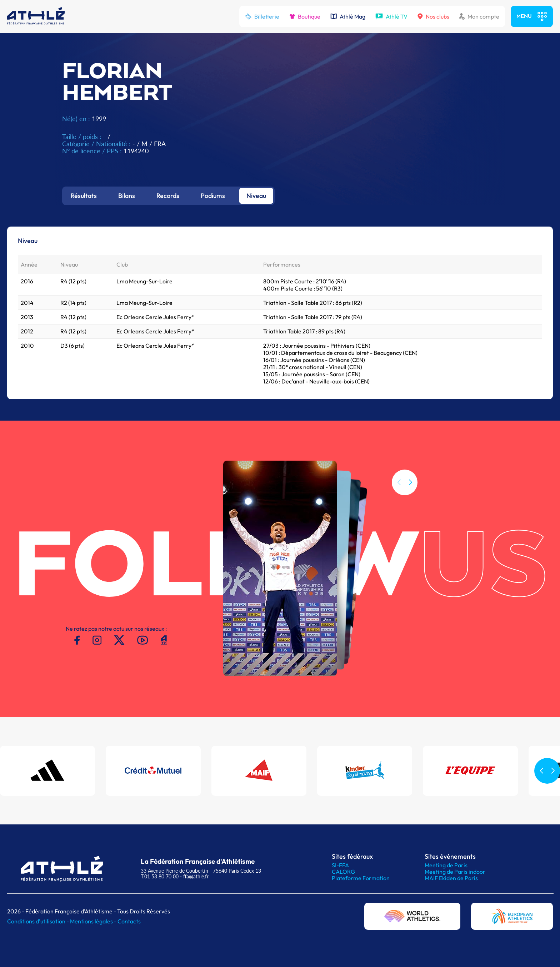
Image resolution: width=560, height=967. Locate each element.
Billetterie (262, 16)
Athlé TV (391, 16)
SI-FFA (340, 865)
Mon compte (479, 16)
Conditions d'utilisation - (39, 921)
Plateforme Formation (361, 878)
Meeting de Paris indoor (455, 872)
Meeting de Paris (446, 865)
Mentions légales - (94, 921)
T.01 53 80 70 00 (160, 876)
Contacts (129, 921)
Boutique (305, 16)
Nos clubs (433, 16)
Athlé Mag (348, 16)
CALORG (343, 872)
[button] (410, 482)
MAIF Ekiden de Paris (451, 878)
